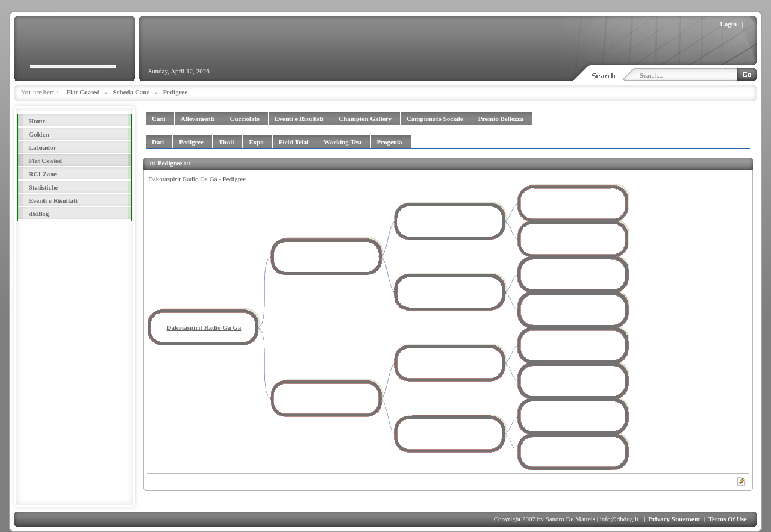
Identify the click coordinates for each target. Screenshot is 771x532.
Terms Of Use (728, 519)
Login (729, 24)
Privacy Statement (674, 519)
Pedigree (175, 92)
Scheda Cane (132, 92)
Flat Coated (83, 92)
